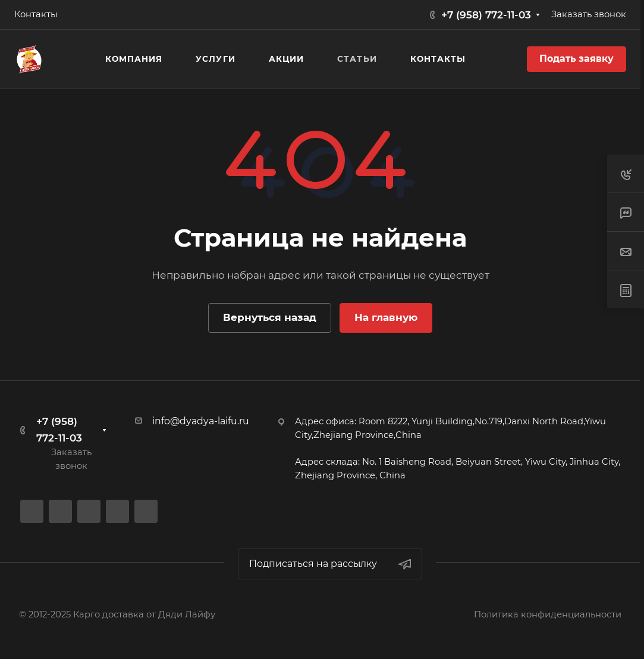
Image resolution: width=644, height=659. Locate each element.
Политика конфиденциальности (548, 614)
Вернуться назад (270, 317)
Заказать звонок (589, 14)
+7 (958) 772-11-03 (486, 15)
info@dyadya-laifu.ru (201, 421)
